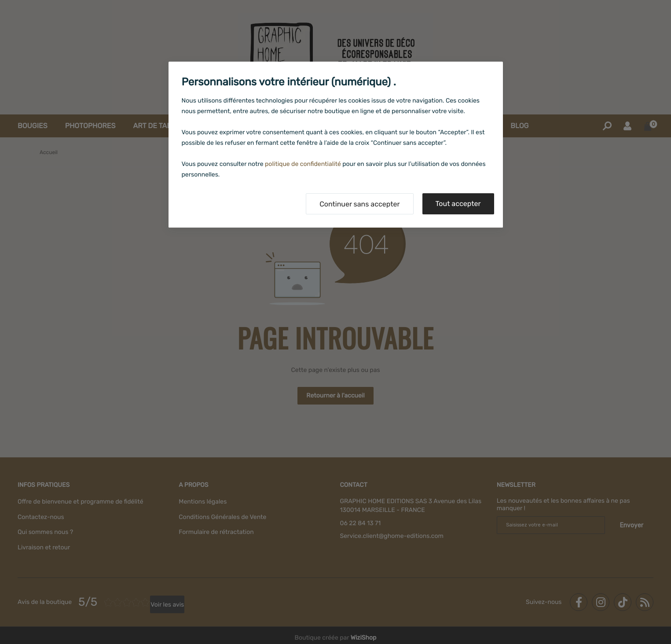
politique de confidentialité (303, 164)
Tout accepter (458, 204)
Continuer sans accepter (359, 204)
